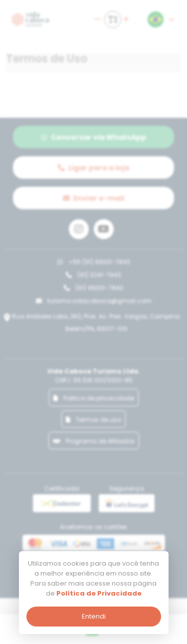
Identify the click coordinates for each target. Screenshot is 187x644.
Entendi (94, 616)
